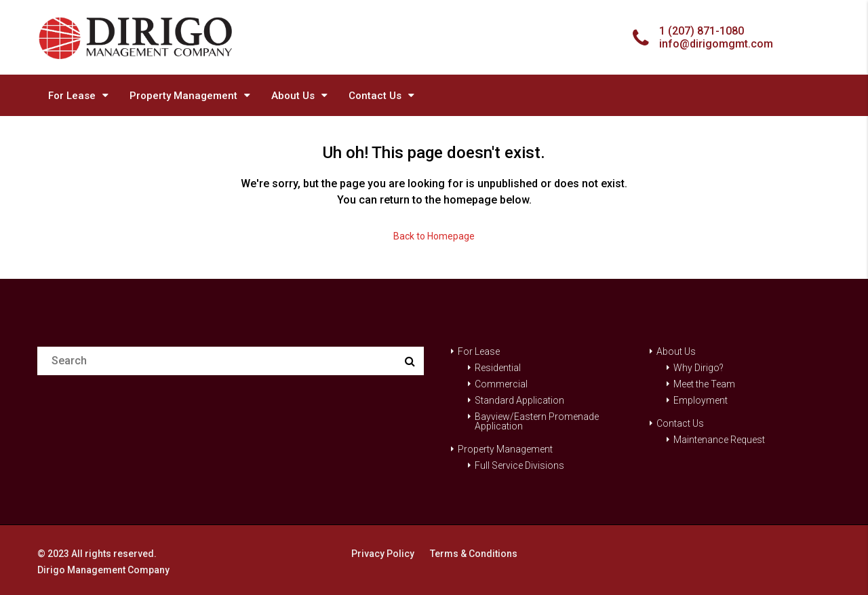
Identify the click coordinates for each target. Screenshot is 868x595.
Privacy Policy (383, 554)
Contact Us (375, 96)
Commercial (501, 384)
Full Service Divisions (519, 465)
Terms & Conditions (474, 554)
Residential (498, 368)
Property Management (183, 96)
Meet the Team (704, 384)
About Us (293, 96)
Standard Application (519, 400)
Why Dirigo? (698, 368)
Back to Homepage (434, 236)
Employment (701, 400)
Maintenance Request (719, 440)
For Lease (72, 96)
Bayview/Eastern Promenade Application (537, 421)
